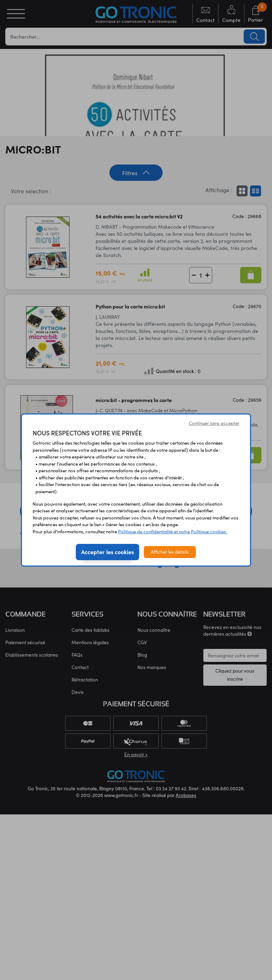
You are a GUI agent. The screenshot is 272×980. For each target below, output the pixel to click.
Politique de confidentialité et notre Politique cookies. (172, 531)
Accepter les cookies (107, 552)
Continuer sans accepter (214, 423)
